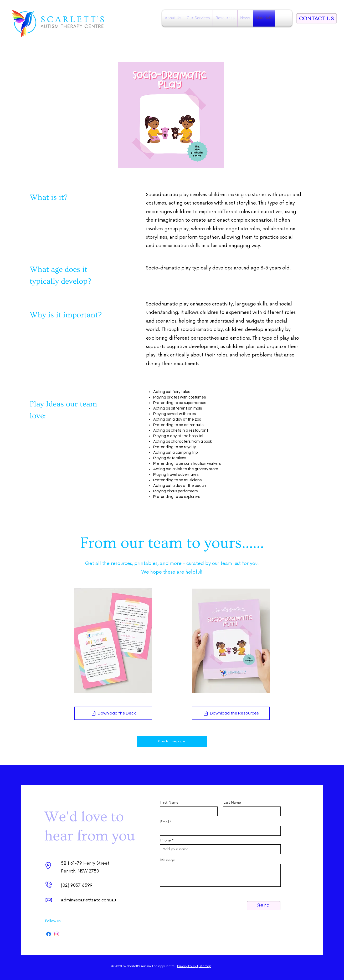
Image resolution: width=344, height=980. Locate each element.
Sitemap (205, 966)
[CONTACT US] (317, 18)
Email (165, 822)
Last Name (232, 802)
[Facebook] (49, 934)
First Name (169, 802)
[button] (173, 18)
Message (168, 860)
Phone (166, 840)
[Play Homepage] (172, 742)
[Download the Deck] (113, 713)
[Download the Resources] (231, 713)
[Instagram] (57, 934)
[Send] (264, 906)
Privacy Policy (187, 966)
